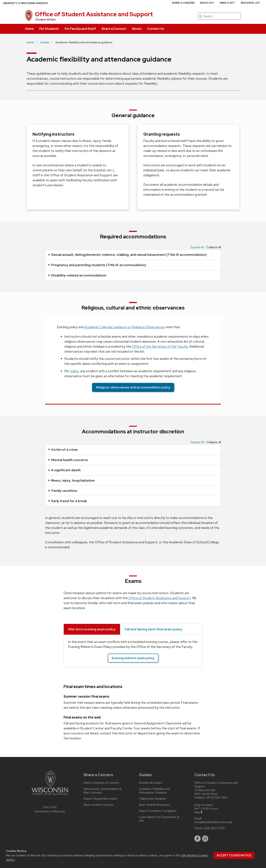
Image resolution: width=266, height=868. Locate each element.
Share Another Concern (98, 805)
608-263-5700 (214, 828)
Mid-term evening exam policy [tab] (92, 629)
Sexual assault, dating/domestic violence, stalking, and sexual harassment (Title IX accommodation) (127, 255)
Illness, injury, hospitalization (71, 480)
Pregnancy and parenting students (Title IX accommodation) (97, 265)
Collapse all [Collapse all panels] (214, 247)
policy (74, 371)
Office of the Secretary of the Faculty (160, 346)
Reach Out (207, 3)
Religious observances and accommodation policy (133, 387)
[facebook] (197, 839)
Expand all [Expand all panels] (197, 247)
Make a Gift (227, 3)
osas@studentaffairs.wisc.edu (213, 822)
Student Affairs (46, 20)
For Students (49, 29)
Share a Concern (114, 29)
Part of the (50, 809)
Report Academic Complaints (158, 811)
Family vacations (63, 491)
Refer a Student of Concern (101, 783)
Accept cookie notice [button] (234, 855)
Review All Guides (151, 783)
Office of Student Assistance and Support (94, 14)
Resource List (251, 3)
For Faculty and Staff (80, 29)
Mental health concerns (68, 460)
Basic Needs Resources (154, 805)
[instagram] (205, 839)
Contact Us (156, 29)
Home (29, 29)
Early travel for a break (67, 501)
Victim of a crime (63, 450)
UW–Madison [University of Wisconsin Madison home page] (25, 3)
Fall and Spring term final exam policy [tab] (153, 629)
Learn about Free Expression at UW (159, 819)
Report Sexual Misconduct (100, 799)
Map (199, 812)
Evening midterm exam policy (133, 658)
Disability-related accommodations (77, 275)
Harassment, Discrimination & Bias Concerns (102, 791)
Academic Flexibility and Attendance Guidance (154, 791)
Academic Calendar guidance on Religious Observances (125, 327)
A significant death (64, 470)
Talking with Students (153, 799)
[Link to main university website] (50, 795)
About (137, 29)
